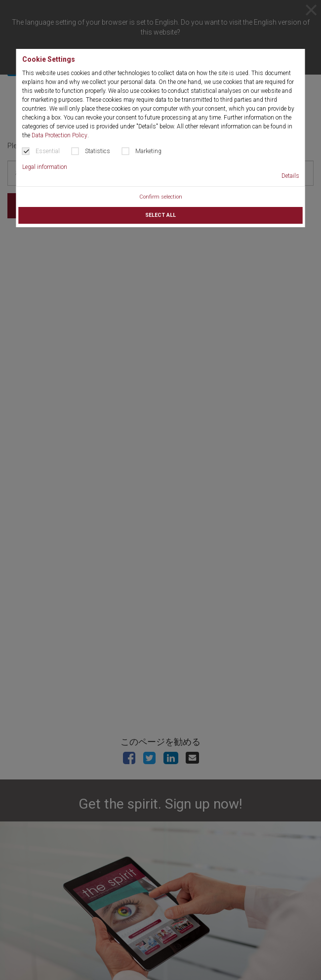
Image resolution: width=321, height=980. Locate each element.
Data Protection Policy (60, 135)
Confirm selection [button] (161, 197)
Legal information (45, 167)
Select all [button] (160, 215)
